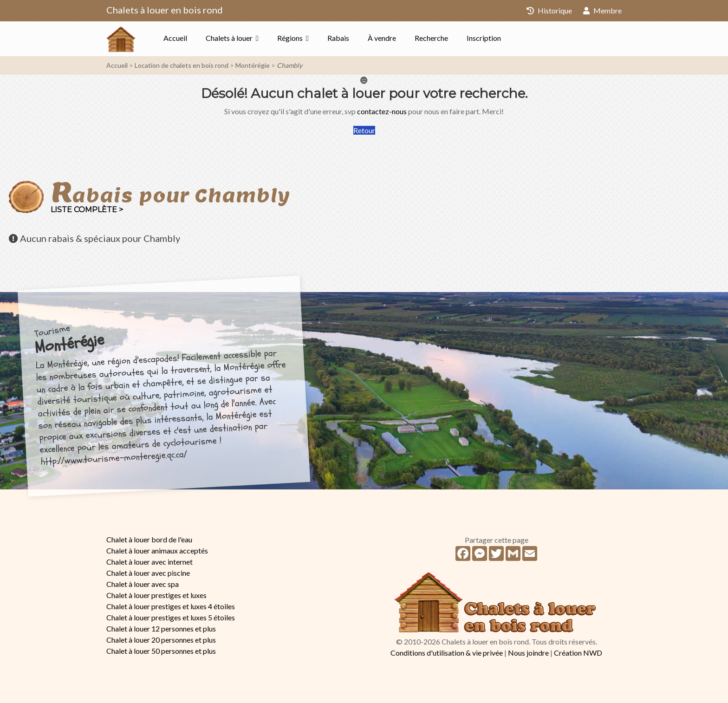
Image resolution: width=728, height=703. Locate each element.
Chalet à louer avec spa (143, 584)
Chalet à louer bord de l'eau (149, 539)
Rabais (338, 38)
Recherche (431, 38)
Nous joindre (528, 653)
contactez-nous (382, 111)
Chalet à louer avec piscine (148, 573)
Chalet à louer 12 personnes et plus (161, 628)
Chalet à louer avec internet (149, 562)
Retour (364, 130)
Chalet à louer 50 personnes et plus (161, 651)
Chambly (289, 65)
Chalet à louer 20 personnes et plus (161, 640)
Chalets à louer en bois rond (165, 10)
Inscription (484, 38)
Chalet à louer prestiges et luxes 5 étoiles (171, 617)
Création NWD (578, 653)
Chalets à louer (229, 38)
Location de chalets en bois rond (182, 65)
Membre (602, 10)
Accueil (175, 38)
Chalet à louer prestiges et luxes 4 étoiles (171, 606)
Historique (549, 10)
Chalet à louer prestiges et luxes (156, 595)
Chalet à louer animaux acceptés (157, 550)
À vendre (382, 38)
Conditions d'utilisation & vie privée (447, 653)
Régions (290, 38)
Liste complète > (87, 210)
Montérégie (253, 65)
